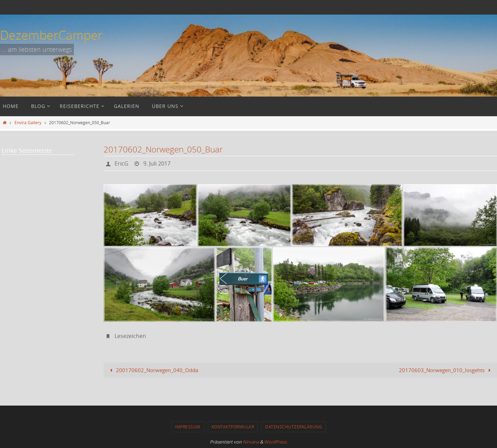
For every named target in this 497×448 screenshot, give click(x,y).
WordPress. (276, 442)
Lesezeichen (130, 336)
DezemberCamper (51, 35)
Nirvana (251, 442)
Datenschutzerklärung (294, 427)
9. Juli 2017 (157, 163)
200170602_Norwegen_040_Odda (153, 370)
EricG (121, 163)
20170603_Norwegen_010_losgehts (446, 370)
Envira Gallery (28, 122)
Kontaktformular (233, 427)
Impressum (188, 427)
